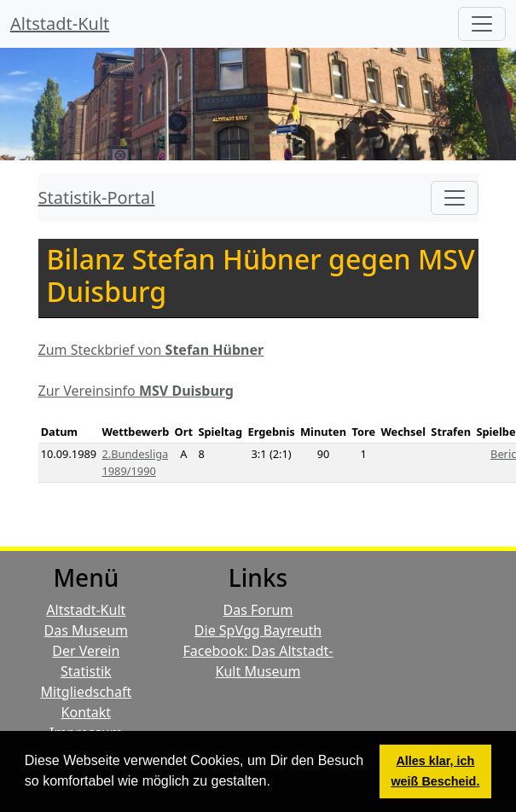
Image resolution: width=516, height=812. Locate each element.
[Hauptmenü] (482, 24)
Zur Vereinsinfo (136, 391)
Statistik (86, 671)
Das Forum (258, 610)
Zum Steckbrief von (151, 350)
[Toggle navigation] (455, 198)
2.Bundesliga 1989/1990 (135, 462)
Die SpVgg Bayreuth (258, 630)
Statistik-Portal (97, 197)
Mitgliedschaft (86, 692)
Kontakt (87, 712)
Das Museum (86, 630)
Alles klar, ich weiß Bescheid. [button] (435, 771)
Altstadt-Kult (60, 23)
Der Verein (86, 651)
